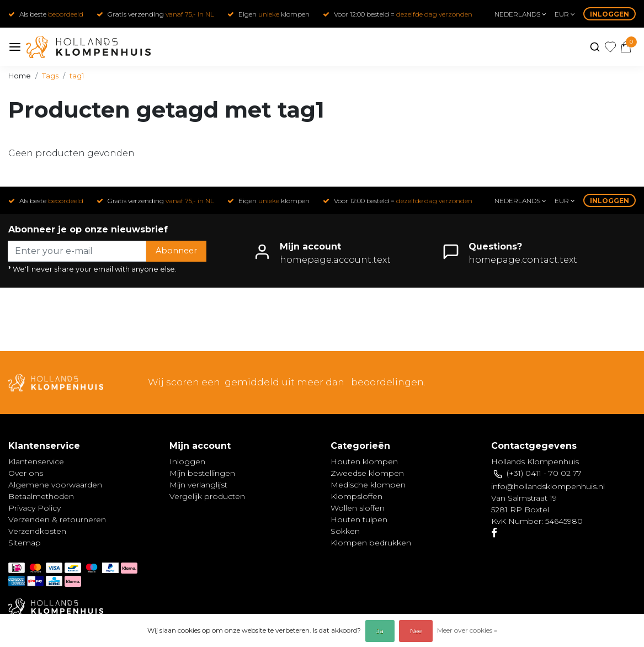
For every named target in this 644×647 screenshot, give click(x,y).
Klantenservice (36, 462)
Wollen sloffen (358, 508)
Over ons (26, 473)
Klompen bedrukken (371, 543)
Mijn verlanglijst (198, 485)
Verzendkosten (37, 531)
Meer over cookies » (467, 630)
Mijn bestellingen (202, 473)
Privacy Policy (34, 508)
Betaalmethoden (41, 496)
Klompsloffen (356, 496)
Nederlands (520, 14)
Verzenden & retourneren (57, 519)
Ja (380, 631)
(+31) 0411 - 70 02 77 (544, 473)
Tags (50, 76)
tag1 (77, 76)
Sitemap (25, 543)
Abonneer (176, 251)
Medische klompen (368, 485)
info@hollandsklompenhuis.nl (548, 486)
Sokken (345, 531)
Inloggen (610, 14)
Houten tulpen (359, 519)
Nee (416, 631)
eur (565, 14)
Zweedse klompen (367, 473)
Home (20, 76)
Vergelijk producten (207, 496)
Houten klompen (364, 462)
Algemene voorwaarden (55, 485)
